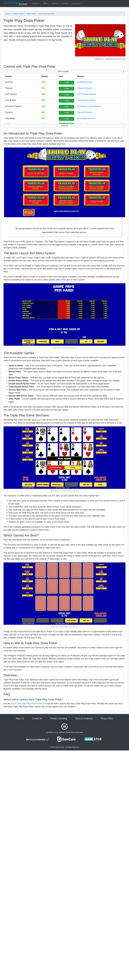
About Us (20, 719)
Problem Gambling (59, 719)
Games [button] (55, 3)
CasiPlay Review (85, 82)
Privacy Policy (107, 719)
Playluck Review (85, 88)
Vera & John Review (86, 100)
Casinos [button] (36, 3)
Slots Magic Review (86, 118)
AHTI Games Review (87, 94)
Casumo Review (85, 112)
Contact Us (37, 719)
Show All (64, 126)
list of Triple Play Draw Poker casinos (28, 704)
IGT (103, 59)
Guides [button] (65, 3)
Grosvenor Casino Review (89, 106)
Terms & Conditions (84, 719)
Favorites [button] (76, 3)
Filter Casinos (63, 71)
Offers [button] (45, 3)
